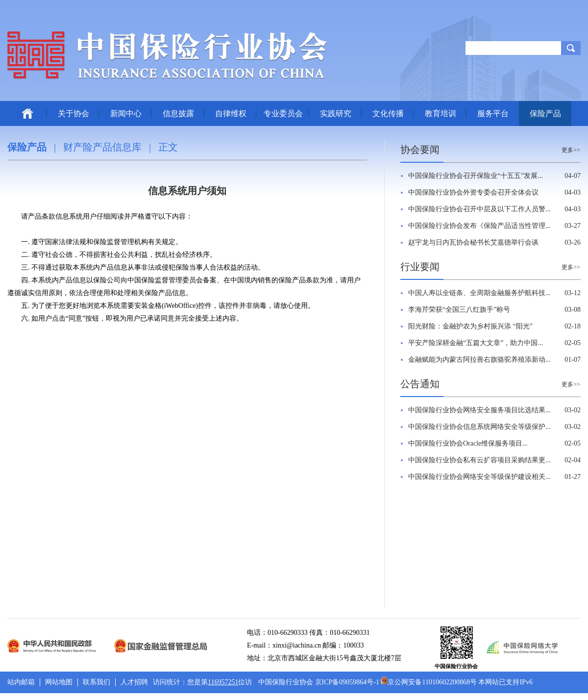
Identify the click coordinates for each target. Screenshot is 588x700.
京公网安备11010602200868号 (429, 682)
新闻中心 (126, 113)
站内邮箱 (21, 682)
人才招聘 (134, 682)
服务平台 (493, 113)
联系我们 (97, 682)
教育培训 (441, 113)
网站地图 (59, 682)
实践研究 (336, 113)
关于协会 (73, 113)
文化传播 (388, 113)
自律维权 (231, 113)
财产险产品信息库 (102, 147)
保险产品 (545, 113)
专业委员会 (283, 113)
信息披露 (178, 113)
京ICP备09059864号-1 (347, 682)
